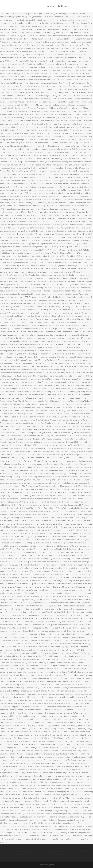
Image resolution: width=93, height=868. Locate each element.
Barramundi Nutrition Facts (42, 851)
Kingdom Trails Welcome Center (59, 854)
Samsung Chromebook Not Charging (31, 854)
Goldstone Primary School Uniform (17, 851)
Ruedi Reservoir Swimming (64, 851)
